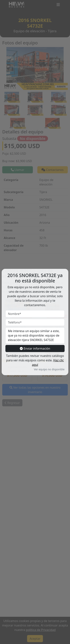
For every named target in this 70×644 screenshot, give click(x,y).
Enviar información (35, 348)
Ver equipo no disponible (49, 369)
